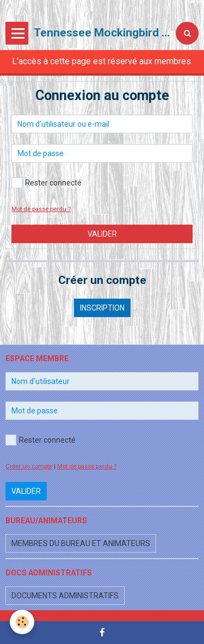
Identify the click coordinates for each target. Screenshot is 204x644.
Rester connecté (47, 183)
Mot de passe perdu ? (41, 209)
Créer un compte (29, 466)
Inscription (102, 308)
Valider (102, 234)
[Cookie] (22, 622)
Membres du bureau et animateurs (81, 543)
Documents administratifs (65, 596)
